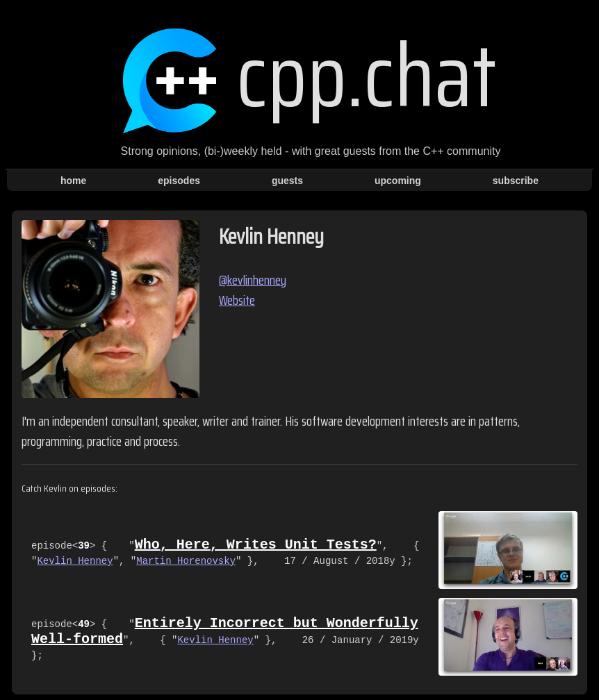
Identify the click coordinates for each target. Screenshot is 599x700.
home (73, 181)
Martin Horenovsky (186, 561)
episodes (179, 181)
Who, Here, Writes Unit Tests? (256, 545)
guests (287, 181)
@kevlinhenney (253, 280)
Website (237, 300)
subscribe (516, 181)
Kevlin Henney (75, 561)
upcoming (398, 181)
